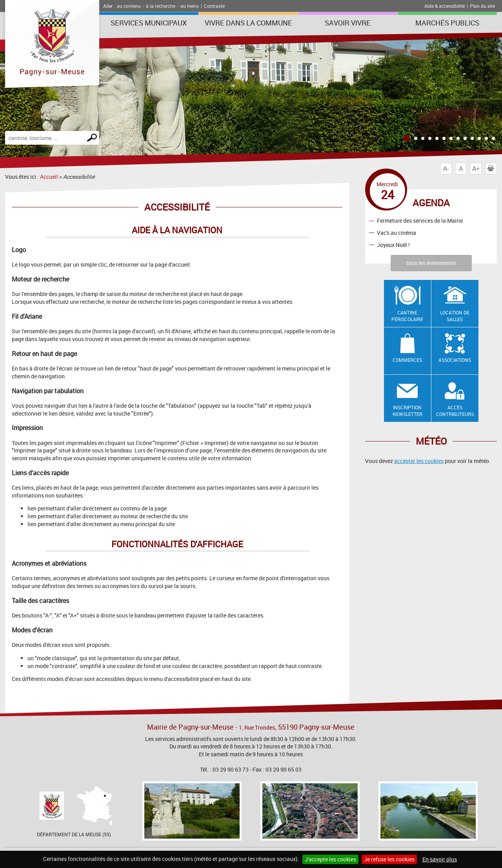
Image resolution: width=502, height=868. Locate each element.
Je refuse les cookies (389, 859)
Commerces (407, 360)
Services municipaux (149, 23)
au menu (190, 6)
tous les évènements (431, 263)
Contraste (214, 6)
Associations (455, 360)
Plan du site (482, 6)
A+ (476, 169)
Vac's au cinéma (397, 233)
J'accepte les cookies (330, 859)
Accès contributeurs (455, 411)
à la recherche (161, 6)
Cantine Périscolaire (407, 316)
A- (446, 169)
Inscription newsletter (407, 411)
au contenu (129, 6)
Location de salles (455, 316)
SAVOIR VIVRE (348, 23)
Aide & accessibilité (445, 6)
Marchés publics (447, 23)
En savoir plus (440, 859)
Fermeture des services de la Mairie (420, 221)
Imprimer (492, 169)
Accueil (49, 177)
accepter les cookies (419, 461)
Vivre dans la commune (248, 23)
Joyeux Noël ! (393, 245)
